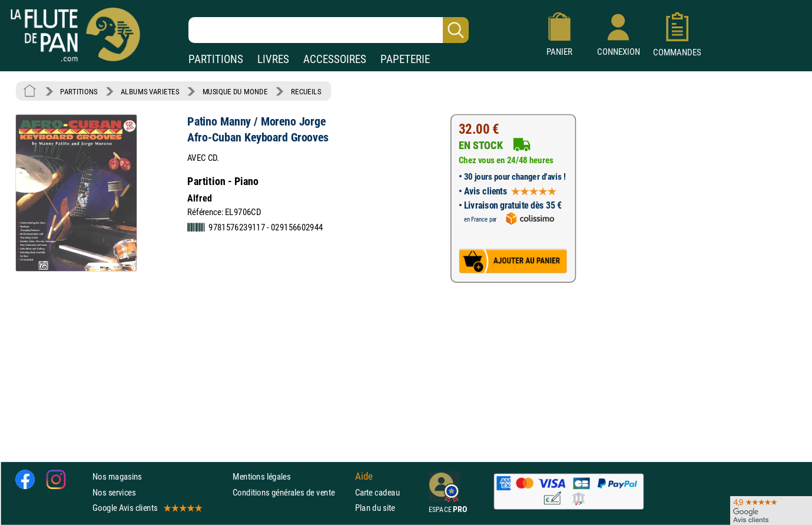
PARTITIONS (216, 59)
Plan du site (375, 508)
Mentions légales (261, 477)
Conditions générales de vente (291, 492)
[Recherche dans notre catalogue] (329, 30)
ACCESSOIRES (335, 59)
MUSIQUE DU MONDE (235, 91)
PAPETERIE (405, 59)
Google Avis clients (147, 508)
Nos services (114, 492)
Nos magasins (117, 477)
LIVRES (273, 59)
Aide (364, 477)
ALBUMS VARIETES (150, 91)
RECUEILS (306, 91)
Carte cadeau (377, 492)
